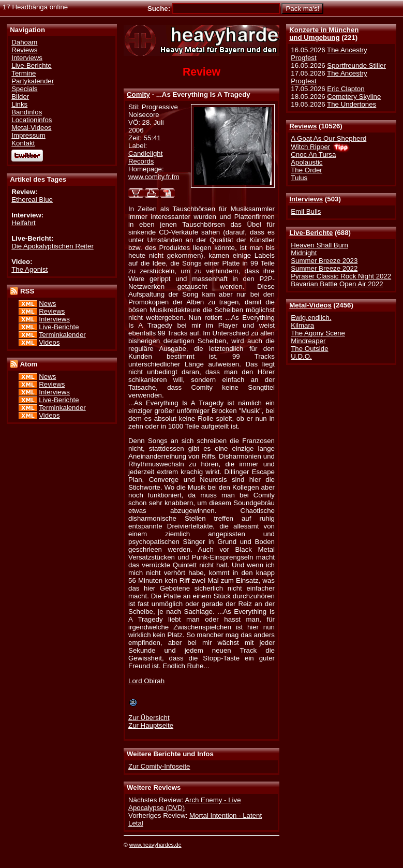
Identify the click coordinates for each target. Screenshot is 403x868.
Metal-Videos (310, 305)
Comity (138, 94)
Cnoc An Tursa (313, 155)
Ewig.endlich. (311, 318)
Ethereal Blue (32, 200)
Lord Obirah (146, 681)
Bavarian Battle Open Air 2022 (337, 284)
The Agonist (29, 269)
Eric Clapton (346, 89)
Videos (49, 342)
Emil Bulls (306, 211)
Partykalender (33, 81)
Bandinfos (27, 112)
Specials (24, 89)
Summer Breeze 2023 (324, 261)
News (47, 304)
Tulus (299, 178)
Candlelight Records (145, 157)
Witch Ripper (310, 147)
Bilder (20, 97)
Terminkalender (62, 335)
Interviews (306, 199)
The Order (306, 170)
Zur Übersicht (149, 718)
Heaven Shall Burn (319, 245)
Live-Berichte (311, 233)
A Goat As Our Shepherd (329, 138)
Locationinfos (32, 120)
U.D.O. (301, 356)
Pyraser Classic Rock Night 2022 (341, 276)
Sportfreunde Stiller (356, 65)
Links (19, 104)
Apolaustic (307, 162)
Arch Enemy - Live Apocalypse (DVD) (185, 804)
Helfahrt (23, 223)
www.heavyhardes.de (155, 845)
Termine (24, 73)
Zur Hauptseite (151, 725)
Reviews (303, 126)
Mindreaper (308, 341)
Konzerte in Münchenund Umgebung (324, 34)
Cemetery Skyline (354, 97)
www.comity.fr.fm (154, 177)
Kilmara (302, 325)
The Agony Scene (318, 333)
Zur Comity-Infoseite (159, 766)
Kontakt (23, 143)
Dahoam (24, 42)
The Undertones (352, 104)
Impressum (28, 135)
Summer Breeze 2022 (324, 268)
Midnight (304, 253)
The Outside (309, 349)
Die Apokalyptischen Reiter (53, 246)
